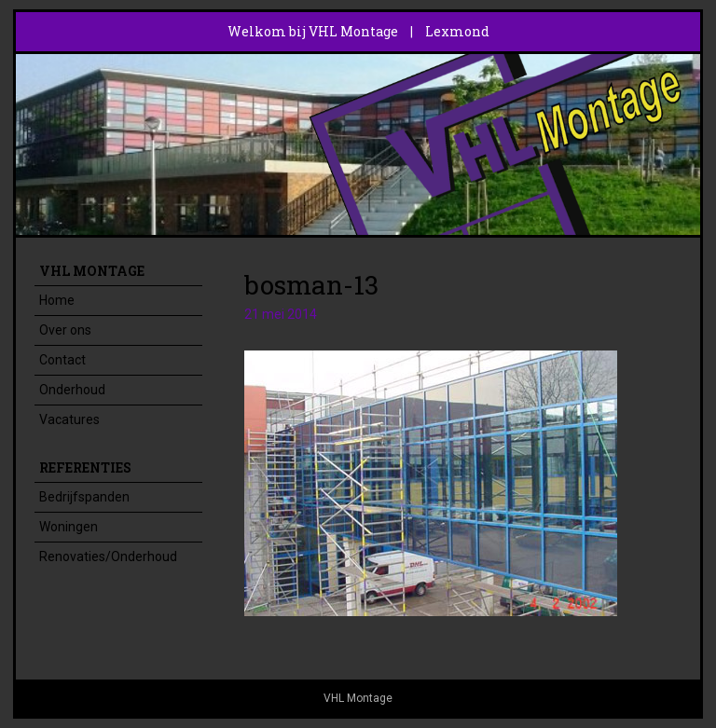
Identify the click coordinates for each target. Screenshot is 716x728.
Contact (62, 360)
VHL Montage (92, 271)
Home (57, 300)
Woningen (69, 527)
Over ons (65, 330)
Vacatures (69, 419)
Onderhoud (72, 390)
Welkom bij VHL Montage (313, 31)
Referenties (85, 467)
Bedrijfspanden (84, 497)
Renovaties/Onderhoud (108, 556)
